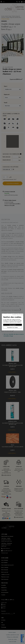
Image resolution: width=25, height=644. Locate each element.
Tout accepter (12, 325)
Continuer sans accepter (18, 315)
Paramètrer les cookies (12, 327)
